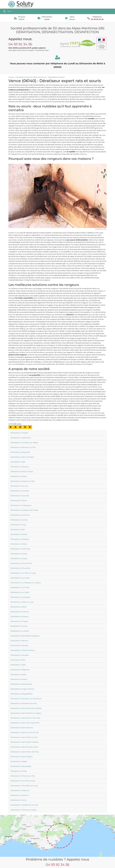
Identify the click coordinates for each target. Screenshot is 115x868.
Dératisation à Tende (19, 771)
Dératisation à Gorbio (19, 554)
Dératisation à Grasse (19, 558)
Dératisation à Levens (19, 626)
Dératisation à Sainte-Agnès (22, 757)
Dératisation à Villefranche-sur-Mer (24, 805)
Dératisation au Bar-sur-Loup (22, 602)
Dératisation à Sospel (19, 761)
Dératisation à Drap (18, 525)
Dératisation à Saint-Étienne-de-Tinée (25, 718)
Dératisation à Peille (18, 674)
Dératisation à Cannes (19, 486)
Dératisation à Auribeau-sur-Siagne (24, 443)
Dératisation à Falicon (19, 534)
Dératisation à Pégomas (20, 670)
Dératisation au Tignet (19, 621)
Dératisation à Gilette (19, 544)
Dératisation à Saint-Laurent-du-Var (25, 732)
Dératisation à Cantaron (20, 491)
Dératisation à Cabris (19, 476)
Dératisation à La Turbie (20, 592)
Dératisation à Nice (18, 660)
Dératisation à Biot (18, 462)
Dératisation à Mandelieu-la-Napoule (25, 636)
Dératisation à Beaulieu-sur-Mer (23, 447)
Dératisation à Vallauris (20, 795)
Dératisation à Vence (19, 800)
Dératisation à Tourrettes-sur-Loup (24, 786)
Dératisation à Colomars (20, 515)
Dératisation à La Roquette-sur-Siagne (26, 583)
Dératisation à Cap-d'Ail (20, 496)
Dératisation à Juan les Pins (21, 563)
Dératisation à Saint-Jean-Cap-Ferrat (25, 723)
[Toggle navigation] (7, 11)
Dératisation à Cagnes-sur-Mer (23, 481)
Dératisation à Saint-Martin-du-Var (24, 737)
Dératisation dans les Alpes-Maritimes (31, 77)
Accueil (11, 77)
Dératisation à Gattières (20, 539)
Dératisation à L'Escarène (21, 568)
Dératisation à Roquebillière (22, 694)
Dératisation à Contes (19, 520)
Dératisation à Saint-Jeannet (22, 728)
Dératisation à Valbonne (20, 790)
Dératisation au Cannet (20, 612)
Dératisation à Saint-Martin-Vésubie (25, 742)
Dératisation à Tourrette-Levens (23, 781)
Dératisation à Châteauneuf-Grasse (24, 510)
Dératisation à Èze (18, 529)
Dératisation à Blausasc (20, 467)
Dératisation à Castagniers (21, 505)
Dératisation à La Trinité (20, 587)
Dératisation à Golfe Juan (20, 549)
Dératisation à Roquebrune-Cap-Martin (26, 699)
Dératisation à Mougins (20, 655)
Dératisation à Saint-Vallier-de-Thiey (25, 752)
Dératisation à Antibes (19, 433)
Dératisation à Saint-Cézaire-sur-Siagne (26, 713)
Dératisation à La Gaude (20, 578)
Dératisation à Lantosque (20, 597)
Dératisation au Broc (19, 607)
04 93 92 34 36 (97, 19)
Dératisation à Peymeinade (21, 684)
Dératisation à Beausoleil (20, 452)
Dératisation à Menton (19, 641)
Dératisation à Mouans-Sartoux (23, 650)
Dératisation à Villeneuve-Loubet (23, 810)
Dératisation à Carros (19, 500)
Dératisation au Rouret (20, 616)
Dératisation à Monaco (19, 645)
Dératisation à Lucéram (20, 631)
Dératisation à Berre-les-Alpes (22, 457)
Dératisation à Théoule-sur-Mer (23, 776)
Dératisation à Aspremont (21, 438)
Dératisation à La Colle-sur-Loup (23, 573)
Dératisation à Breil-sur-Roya (22, 472)
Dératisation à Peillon (19, 679)
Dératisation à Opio (18, 665)
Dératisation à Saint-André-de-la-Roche (26, 708)
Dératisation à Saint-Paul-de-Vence (24, 747)
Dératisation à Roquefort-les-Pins (24, 703)
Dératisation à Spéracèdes (21, 766)
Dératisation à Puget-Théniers (22, 689)
